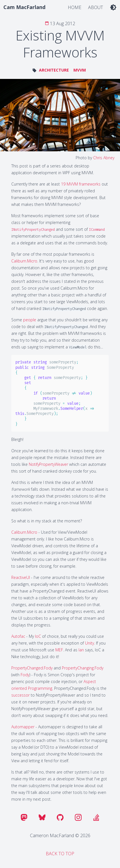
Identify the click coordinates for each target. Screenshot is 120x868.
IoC (38, 636)
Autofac (18, 636)
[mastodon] (24, 817)
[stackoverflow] (96, 817)
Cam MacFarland (24, 7)
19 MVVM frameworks (81, 184)
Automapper (23, 727)
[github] (60, 817)
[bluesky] (42, 817)
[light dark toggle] (113, 7)
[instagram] (78, 817)
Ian (81, 650)
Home (75, 7)
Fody (25, 675)
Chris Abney (104, 158)
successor (20, 695)
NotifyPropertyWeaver (48, 464)
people (30, 320)
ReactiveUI (21, 577)
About (96, 7)
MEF (59, 650)
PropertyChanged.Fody (32, 668)
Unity (90, 643)
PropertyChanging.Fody (83, 668)
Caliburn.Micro (24, 261)
